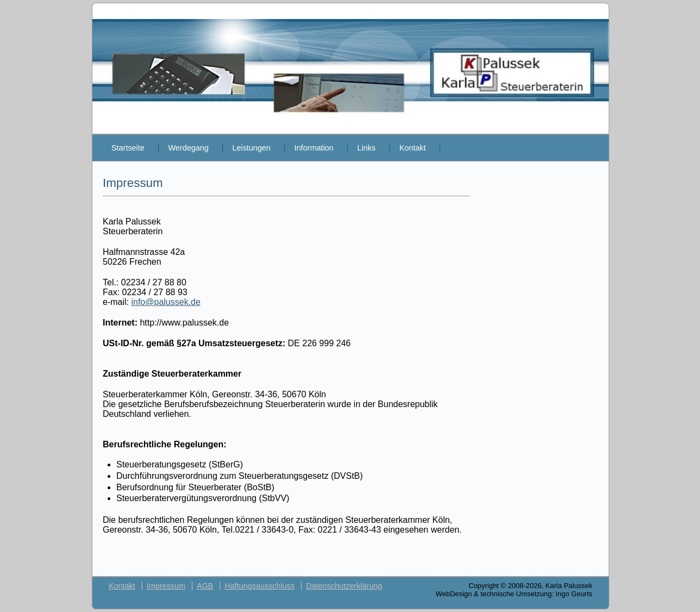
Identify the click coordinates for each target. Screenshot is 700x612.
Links (366, 148)
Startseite (128, 148)
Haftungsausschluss (260, 586)
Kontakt (413, 148)
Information (314, 148)
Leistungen (251, 148)
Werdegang (189, 148)
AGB (205, 586)
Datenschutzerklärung (344, 586)
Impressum (166, 586)
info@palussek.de (165, 302)
